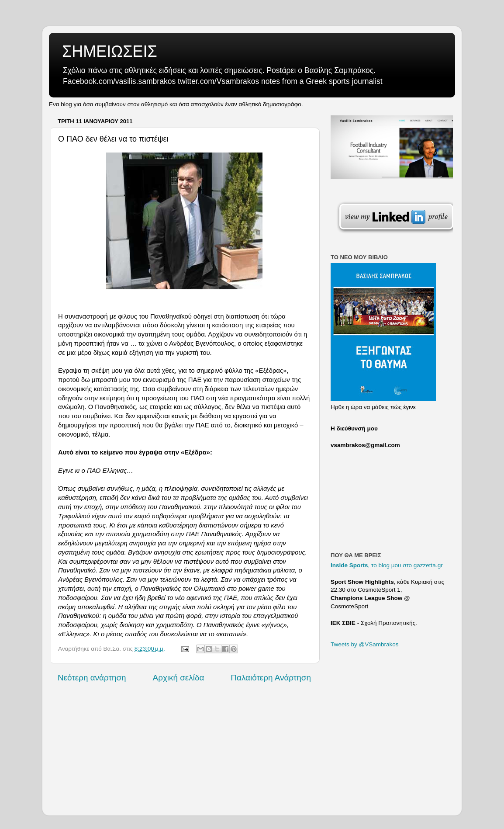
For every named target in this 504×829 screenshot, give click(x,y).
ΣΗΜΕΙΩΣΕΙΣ (110, 51)
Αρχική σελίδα (179, 678)
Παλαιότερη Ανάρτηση (271, 678)
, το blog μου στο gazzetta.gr (387, 565)
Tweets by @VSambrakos (365, 644)
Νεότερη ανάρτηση (92, 678)
